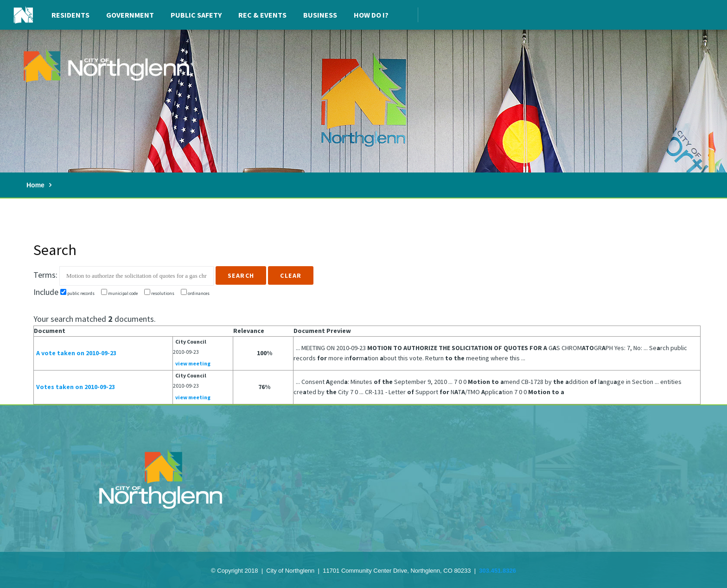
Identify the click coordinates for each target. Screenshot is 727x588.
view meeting (193, 363)
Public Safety (196, 15)
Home (35, 185)
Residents (70, 15)
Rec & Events (262, 15)
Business (320, 15)
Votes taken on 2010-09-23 (76, 387)
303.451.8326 (497, 571)
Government (130, 15)
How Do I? (371, 15)
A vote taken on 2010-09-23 (76, 353)
